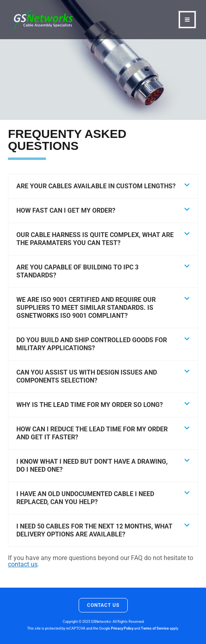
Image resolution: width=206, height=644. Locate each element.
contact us (23, 564)
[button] (103, 186)
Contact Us (103, 605)
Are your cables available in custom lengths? (96, 186)
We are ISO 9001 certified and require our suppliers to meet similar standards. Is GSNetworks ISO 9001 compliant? (86, 308)
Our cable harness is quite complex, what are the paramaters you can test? (95, 239)
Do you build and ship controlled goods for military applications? (92, 344)
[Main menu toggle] (187, 20)
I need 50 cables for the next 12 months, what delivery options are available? (94, 530)
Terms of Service (155, 628)
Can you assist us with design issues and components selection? (87, 376)
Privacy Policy (122, 628)
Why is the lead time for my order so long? (90, 405)
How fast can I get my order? (66, 210)
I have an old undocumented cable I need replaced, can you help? (85, 498)
